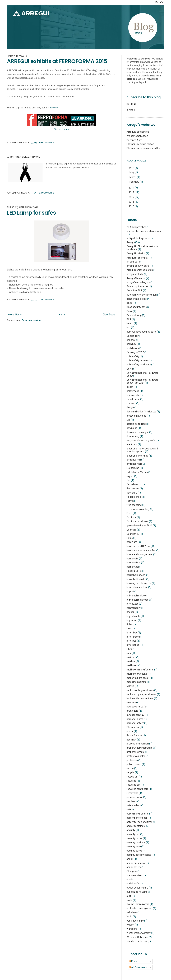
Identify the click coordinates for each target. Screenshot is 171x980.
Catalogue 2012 (135, 352)
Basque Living (134, 315)
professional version (138, 744)
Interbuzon (133, 604)
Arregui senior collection (140, 270)
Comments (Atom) (32, 320)
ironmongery (134, 608)
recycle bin (132, 777)
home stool (133, 567)
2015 (132, 168)
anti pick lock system (138, 238)
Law (129, 628)
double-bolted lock (137, 424)
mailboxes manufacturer (140, 670)
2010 (132, 206)
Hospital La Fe (134, 571)
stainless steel (134, 875)
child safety (133, 356)
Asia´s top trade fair (137, 286)
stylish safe (133, 884)
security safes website (139, 855)
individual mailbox (136, 596)
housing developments (139, 583)
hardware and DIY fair (138, 546)
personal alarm (135, 719)
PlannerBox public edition (140, 144)
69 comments (47, 142)
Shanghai (132, 871)
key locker (132, 620)
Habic (130, 538)
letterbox (131, 641)
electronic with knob (137, 456)
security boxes (134, 838)
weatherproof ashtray (139, 933)
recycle (130, 772)
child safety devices (137, 360)
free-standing (134, 505)
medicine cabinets (137, 682)
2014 (132, 188)
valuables (132, 912)
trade (130, 900)
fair (128, 480)
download (132, 428)
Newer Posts (15, 315)
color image (133, 391)
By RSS (131, 110)
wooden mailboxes (137, 941)
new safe (132, 702)
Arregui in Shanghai (137, 258)
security (131, 830)
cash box (131, 344)
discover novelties (136, 416)
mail (129, 653)
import (130, 591)
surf (129, 896)
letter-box (132, 633)
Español (160, 2)
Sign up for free (62, 129)
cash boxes (133, 348)
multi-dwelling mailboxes (140, 690)
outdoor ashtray (135, 715)
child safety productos (139, 365)
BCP (129, 319)
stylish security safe (137, 888)
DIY (128, 420)
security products (136, 843)
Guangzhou (133, 534)
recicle (130, 768)
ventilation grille (135, 921)
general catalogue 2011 (139, 526)
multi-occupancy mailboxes (142, 694)
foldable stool (134, 497)
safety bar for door (137, 818)
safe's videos (134, 805)
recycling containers (137, 789)
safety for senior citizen (140, 822)
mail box (131, 657)
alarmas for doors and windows (144, 231)
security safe (134, 846)
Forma (130, 501)
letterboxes (133, 645)
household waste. (136, 579)
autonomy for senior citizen (142, 295)
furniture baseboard (138, 521)
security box (133, 834)
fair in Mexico (134, 484)
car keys (131, 340)
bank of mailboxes (137, 299)
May (132, 172)
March (133, 177)
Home (62, 315)
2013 (132, 192)
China (130, 369)
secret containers (136, 826)
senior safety (134, 867)
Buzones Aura (134, 140)
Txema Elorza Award (138, 904)
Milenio (130, 686)
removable (132, 793)
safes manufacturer (138, 814)
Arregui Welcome (136, 278)
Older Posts (109, 315)
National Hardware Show (140, 698)
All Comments (138, 967)
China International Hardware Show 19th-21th (142, 381)
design (130, 407)
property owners (136, 752)
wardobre (132, 929)
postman (131, 740)
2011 (132, 202)
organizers (132, 711)
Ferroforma (133, 489)
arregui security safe (138, 266)
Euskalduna (133, 468)
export (130, 476)
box (129, 328)
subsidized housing (137, 892)
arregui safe (133, 262)
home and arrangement (140, 554)
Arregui (131, 242)
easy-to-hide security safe (141, 440)
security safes (134, 851)
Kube (129, 624)
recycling (131, 781)
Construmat (133, 399)
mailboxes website (137, 674)
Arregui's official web (138, 132)
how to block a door (137, 587)
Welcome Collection (137, 136)
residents (132, 801)
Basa (129, 303)
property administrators (140, 748)
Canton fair (133, 336)
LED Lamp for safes (31, 213)
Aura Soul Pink (135, 291)
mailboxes (132, 665)
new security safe (136, 707)
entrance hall (134, 460)
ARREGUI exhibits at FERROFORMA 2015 (57, 61)
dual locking (133, 436)
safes (130, 809)
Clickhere (53, 108)
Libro (129, 649)
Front (129, 513)
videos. (130, 925)
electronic (132, 444)
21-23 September (136, 227)
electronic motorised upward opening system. (142, 450)
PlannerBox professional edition (144, 148)
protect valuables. (136, 756)
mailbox (131, 661)
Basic (130, 311)
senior (130, 859)
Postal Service (134, 735)
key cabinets (133, 616)
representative (135, 797)
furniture (131, 517)
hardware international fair (141, 550)
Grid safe (131, 530)
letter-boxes (133, 637)
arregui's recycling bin (138, 282)
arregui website (135, 274)
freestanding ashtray (138, 509)
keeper (130, 612)
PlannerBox (133, 727)
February (135, 182)
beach (130, 323)
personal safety (135, 723)
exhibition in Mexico (137, 472)
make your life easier (138, 678)
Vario (129, 917)
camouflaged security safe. (141, 332)
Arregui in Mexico (136, 254)
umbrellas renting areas (140, 908)
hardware (132, 542)
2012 (132, 197)
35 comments (47, 300)
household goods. (136, 575)
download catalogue (138, 432)
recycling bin (133, 785)
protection (132, 760)
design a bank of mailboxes (141, 412)
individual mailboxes (138, 600)
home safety (134, 563)
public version (134, 764)
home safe (133, 559)
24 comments (47, 193)
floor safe (132, 493)
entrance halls (134, 464)
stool (129, 880)
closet (130, 387)
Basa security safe (137, 307)
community (133, 395)
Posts (133, 961)
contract (131, 403)
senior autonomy (136, 863)
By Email (131, 104)
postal (130, 731)
